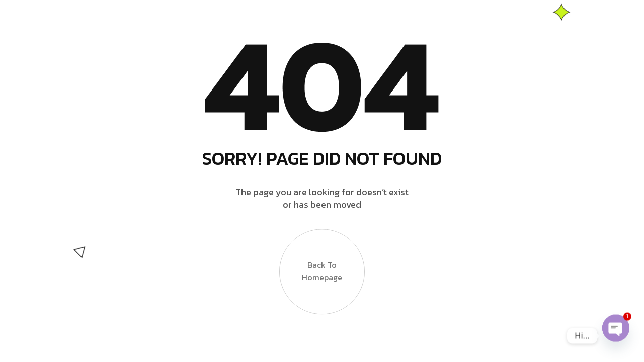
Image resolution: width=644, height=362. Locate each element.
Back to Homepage (322, 275)
